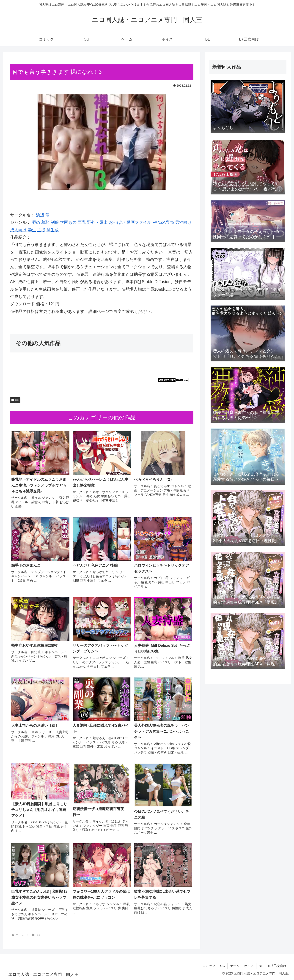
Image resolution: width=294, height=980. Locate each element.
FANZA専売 (163, 222)
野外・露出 (97, 222)
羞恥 (45, 222)
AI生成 (53, 230)
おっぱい (117, 222)
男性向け (183, 222)
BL (261, 966)
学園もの (68, 222)
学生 (32, 230)
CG (15, 400)
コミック (209, 966)
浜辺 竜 (43, 215)
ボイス (249, 966)
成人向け (18, 230)
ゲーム (235, 966)
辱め (36, 222)
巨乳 (82, 222)
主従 (41, 230)
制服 (55, 222)
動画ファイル (139, 222)
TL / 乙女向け (277, 966)
